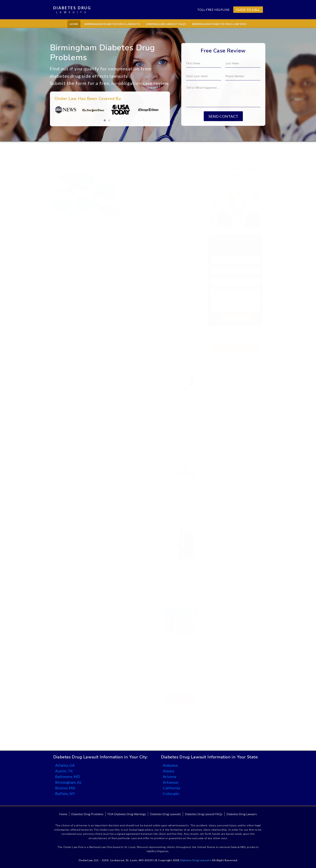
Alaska (168, 771)
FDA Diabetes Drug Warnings (127, 814)
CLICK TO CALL (248, 10)
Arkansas (171, 782)
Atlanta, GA (65, 765)
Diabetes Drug (72, 10)
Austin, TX (64, 771)
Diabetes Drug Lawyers (242, 814)
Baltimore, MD (68, 777)
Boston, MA (65, 788)
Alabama (170, 765)
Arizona (170, 777)
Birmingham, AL (68, 782)
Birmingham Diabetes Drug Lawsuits (112, 24)
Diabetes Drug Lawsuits (165, 814)
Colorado (171, 793)
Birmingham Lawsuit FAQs (166, 24)
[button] (68, 120)
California (171, 788)
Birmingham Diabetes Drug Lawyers (219, 24)
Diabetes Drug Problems (87, 814)
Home (74, 24)
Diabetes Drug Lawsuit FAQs (204, 814)
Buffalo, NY (65, 793)
